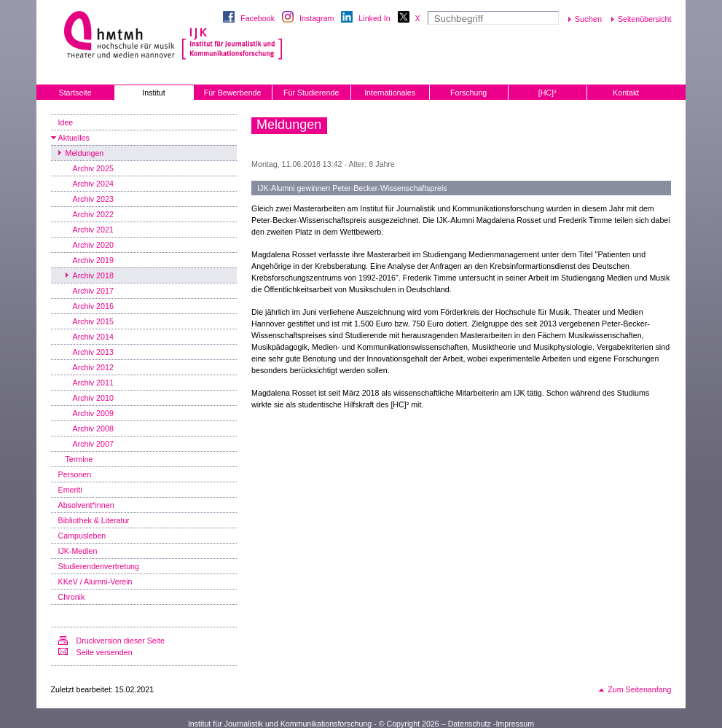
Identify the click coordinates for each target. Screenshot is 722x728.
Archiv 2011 (93, 383)
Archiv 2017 (93, 291)
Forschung (468, 93)
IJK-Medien (78, 551)
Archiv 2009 (93, 413)
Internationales (390, 93)
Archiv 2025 (93, 168)
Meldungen (85, 153)
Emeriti (70, 490)
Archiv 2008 (93, 428)
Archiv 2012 (93, 367)
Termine (79, 459)
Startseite (75, 93)
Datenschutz (470, 724)
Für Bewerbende (233, 93)
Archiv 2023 (93, 199)
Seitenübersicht (644, 19)
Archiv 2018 (93, 275)
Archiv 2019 (93, 260)
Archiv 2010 (93, 398)
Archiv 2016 (93, 306)
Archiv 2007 (93, 444)
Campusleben (82, 536)
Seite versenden (105, 652)
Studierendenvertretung (99, 566)
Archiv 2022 (93, 214)
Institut (153, 93)
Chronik (72, 597)
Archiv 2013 (93, 352)
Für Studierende (311, 93)
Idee (66, 122)
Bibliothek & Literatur (94, 520)
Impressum (515, 724)
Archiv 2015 (93, 321)
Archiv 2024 (93, 184)
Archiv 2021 (93, 230)
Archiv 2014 (93, 337)
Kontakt (626, 93)
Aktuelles (74, 138)
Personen (75, 474)
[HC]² (548, 93)
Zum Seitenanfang (639, 689)
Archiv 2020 (93, 245)
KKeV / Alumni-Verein (95, 582)
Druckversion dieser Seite (121, 641)
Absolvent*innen (86, 505)
